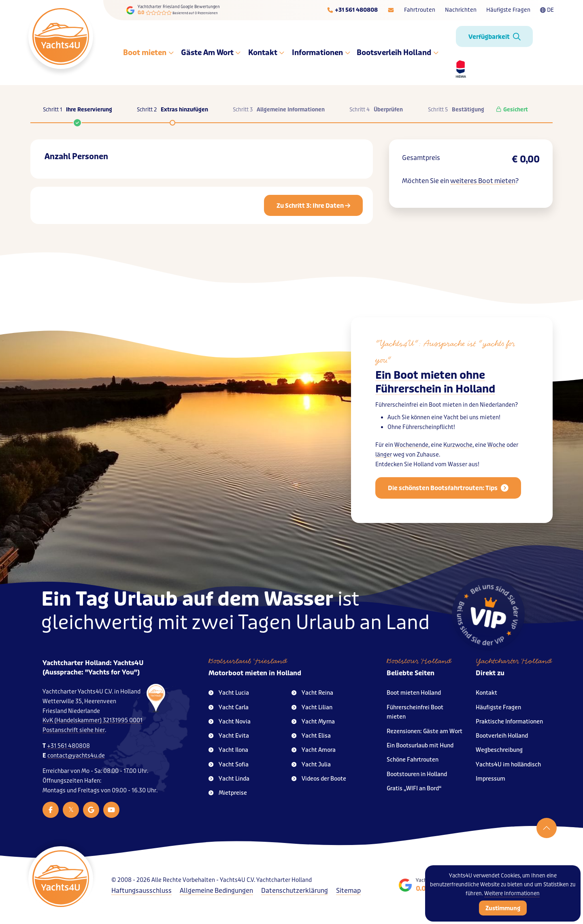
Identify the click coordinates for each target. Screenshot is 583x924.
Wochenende (411, 445)
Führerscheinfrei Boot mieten (415, 712)
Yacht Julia (311, 765)
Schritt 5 (456, 110)
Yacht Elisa (311, 736)
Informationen (321, 53)
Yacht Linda (229, 779)
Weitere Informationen (512, 893)
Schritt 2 (172, 110)
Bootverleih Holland (502, 736)
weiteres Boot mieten (483, 181)
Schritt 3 (279, 110)
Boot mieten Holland (414, 693)
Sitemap (348, 891)
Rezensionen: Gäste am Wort (424, 731)
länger (384, 455)
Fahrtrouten (420, 10)
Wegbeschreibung (499, 750)
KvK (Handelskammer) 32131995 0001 (93, 720)
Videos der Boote (319, 779)
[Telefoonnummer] (352, 10)
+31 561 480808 (68, 746)
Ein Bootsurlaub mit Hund (420, 746)
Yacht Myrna (313, 722)
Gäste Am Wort (211, 53)
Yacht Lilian (312, 707)
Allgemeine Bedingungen (216, 891)
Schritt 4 (376, 110)
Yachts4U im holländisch (508, 765)
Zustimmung (503, 908)
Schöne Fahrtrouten (413, 760)
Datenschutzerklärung (295, 891)
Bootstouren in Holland (417, 774)
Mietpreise (228, 793)
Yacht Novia (230, 722)
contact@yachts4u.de (76, 756)
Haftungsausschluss (141, 891)
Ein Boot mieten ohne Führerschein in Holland (435, 382)
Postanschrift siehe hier (74, 730)
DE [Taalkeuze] (547, 10)
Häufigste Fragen (508, 10)
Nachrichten (461, 10)
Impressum (490, 779)
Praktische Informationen (509, 722)
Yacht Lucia (229, 693)
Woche (496, 445)
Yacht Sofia (229, 765)
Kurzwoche (458, 445)
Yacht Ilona (228, 750)
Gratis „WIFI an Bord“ (414, 788)
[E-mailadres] (391, 10)
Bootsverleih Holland (398, 53)
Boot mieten (148, 53)
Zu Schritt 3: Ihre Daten (313, 206)
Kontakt (266, 53)
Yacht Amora (314, 750)
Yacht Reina (312, 693)
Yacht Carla (229, 707)
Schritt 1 (78, 114)
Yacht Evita (229, 736)
